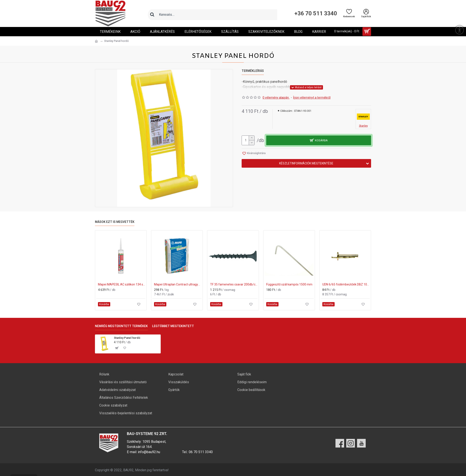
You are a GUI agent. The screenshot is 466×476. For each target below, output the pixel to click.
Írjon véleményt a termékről (312, 98)
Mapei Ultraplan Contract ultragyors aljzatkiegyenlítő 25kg (178, 284)
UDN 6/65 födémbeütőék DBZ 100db (346, 284)
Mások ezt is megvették (115, 222)
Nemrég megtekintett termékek (121, 326)
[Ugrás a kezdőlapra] (96, 41)
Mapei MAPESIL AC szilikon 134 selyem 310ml (122, 284)
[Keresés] (152, 15)
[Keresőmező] (217, 15)
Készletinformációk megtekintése (306, 163)
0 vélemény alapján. (276, 98)
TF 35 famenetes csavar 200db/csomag (234, 284)
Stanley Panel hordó (127, 338)
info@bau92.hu (149, 452)
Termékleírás (253, 71)
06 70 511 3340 (201, 452)
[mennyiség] (248, 140)
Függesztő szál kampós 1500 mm (289, 284)
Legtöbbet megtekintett (173, 326)
